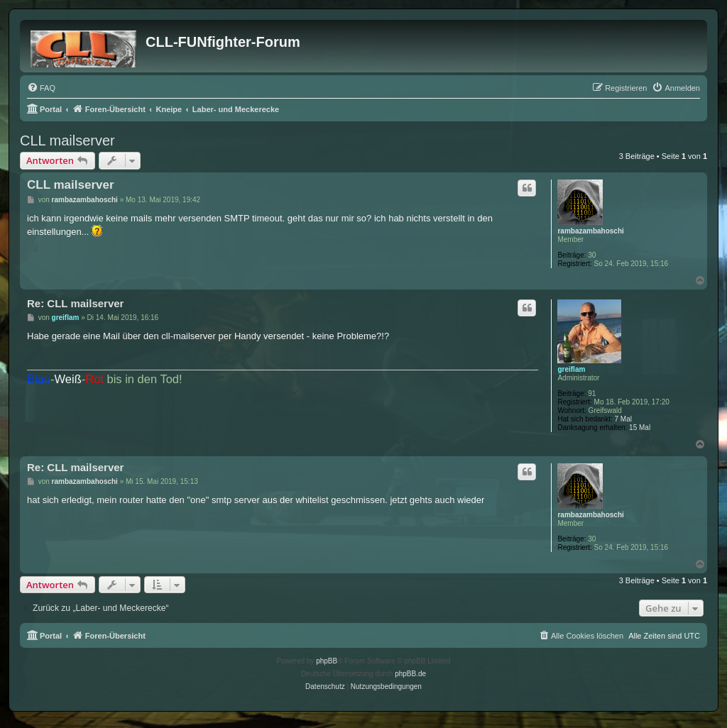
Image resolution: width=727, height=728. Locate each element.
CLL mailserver (67, 140)
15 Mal (640, 428)
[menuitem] (41, 88)
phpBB (327, 661)
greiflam (571, 369)
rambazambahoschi (590, 231)
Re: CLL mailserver (75, 303)
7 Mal (623, 419)
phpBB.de (410, 674)
